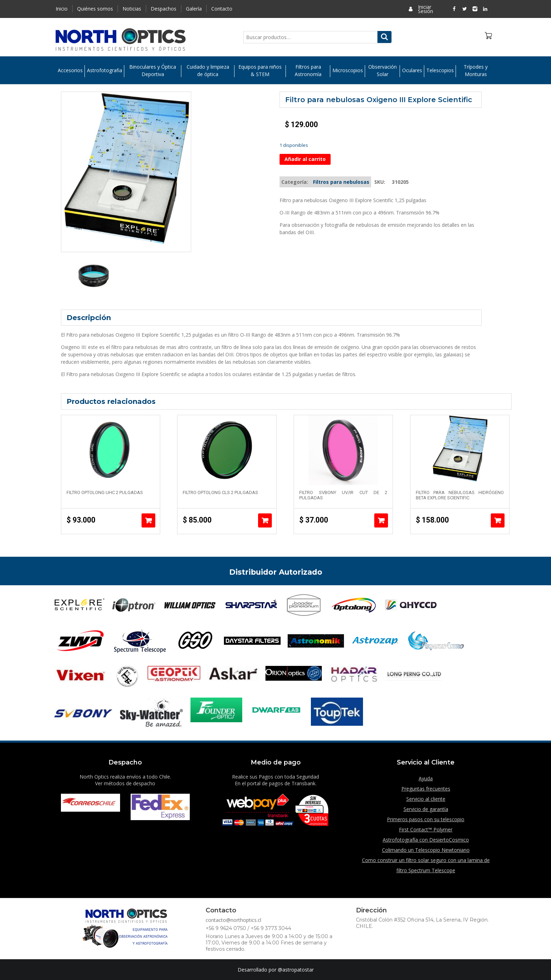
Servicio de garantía (426, 809)
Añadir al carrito (305, 159)
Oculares (412, 71)
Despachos (164, 9)
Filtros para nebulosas (341, 182)
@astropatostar (296, 970)
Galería (194, 9)
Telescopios (440, 71)
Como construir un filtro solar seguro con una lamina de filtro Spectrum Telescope (426, 865)
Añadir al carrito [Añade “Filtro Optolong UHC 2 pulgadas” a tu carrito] (148, 520)
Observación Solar (383, 70)
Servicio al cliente (426, 799)
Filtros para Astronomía (308, 70)
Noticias (132, 9)
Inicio (62, 9)
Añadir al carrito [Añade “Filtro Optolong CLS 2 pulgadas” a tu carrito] (265, 520)
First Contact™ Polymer (426, 829)
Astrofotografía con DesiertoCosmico (426, 840)
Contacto (222, 9)
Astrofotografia (105, 71)
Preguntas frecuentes (426, 789)
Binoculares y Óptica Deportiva (153, 70)
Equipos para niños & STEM (260, 70)
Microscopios (348, 71)
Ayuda (426, 778)
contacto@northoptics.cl (233, 920)
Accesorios (70, 71)
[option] (94, 276)
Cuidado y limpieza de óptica (208, 70)
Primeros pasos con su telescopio (426, 819)
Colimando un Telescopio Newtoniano (426, 850)
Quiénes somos (95, 9)
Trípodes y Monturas (476, 70)
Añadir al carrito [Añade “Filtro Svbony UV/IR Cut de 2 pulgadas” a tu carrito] (381, 520)
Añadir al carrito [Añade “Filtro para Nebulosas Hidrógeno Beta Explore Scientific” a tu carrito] (498, 520)
